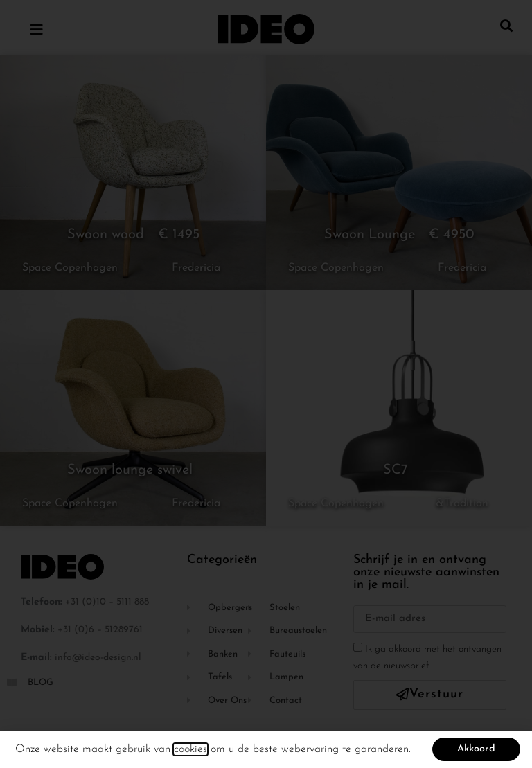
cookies (190, 753)
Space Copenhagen (70, 268)
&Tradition (462, 503)
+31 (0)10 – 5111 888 (107, 602)
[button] (507, 25)
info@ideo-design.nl (98, 658)
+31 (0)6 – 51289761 (100, 630)
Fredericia (196, 268)
